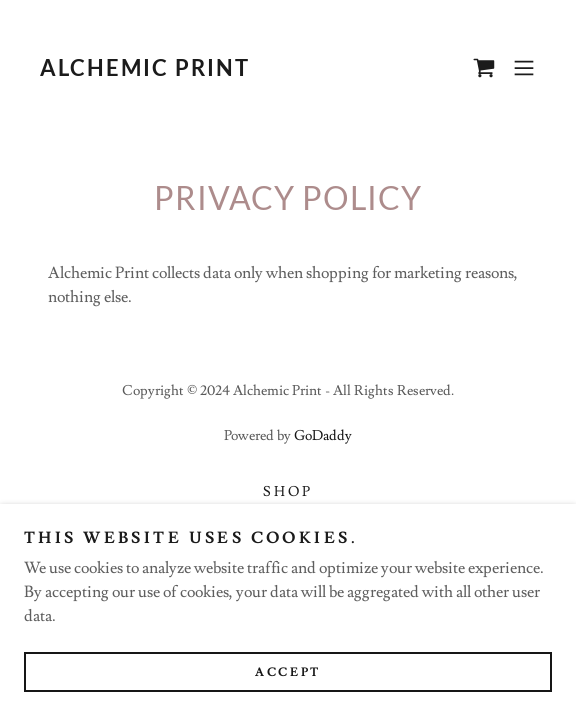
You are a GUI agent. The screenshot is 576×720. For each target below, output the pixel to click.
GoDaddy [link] (323, 436)
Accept (287, 672)
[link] (144, 71)
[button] (524, 68)
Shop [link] (288, 492)
